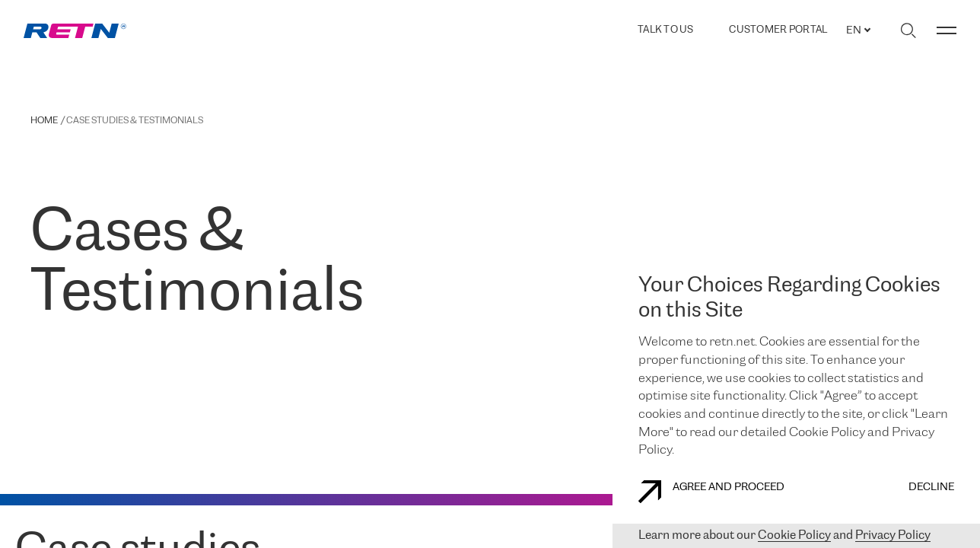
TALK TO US (666, 30)
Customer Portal (778, 30)
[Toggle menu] (947, 30)
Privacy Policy (893, 535)
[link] (75, 31)
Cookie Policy (794, 535)
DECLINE (931, 487)
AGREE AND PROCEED (711, 492)
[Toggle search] (908, 30)
